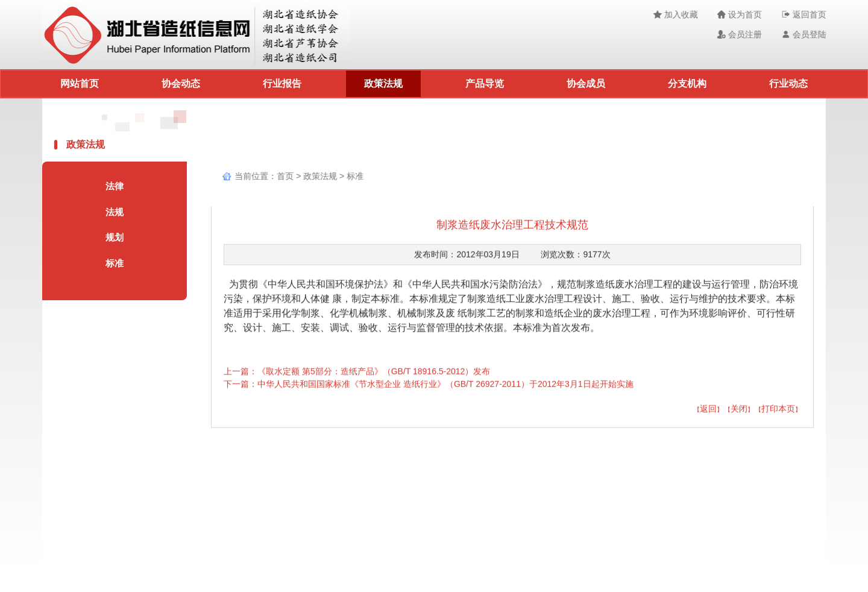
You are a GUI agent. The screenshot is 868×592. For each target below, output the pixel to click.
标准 (113, 263)
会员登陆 (806, 34)
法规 (113, 212)
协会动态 (181, 83)
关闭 (739, 411)
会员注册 (741, 34)
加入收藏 (677, 14)
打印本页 (778, 411)
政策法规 (383, 83)
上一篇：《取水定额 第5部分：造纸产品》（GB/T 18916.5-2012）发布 (357, 373)
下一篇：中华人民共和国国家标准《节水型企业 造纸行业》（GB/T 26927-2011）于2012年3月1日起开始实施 (429, 386)
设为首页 (741, 14)
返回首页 (806, 14)
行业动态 (788, 83)
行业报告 (282, 83)
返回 (708, 411)
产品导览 (485, 83)
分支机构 (687, 83)
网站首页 (80, 83)
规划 (113, 237)
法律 (113, 186)
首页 (284, 176)
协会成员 (586, 83)
